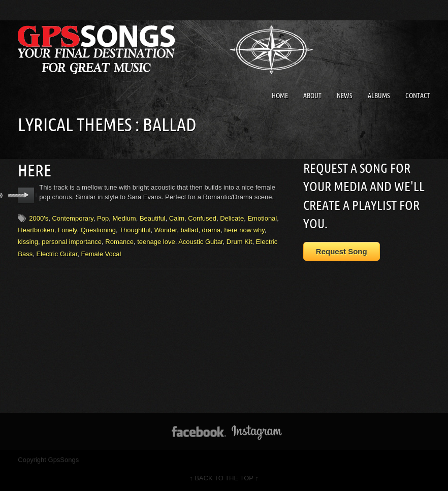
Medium (124, 218)
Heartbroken (36, 230)
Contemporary (72, 218)
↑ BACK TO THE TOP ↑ (224, 478)
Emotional (262, 218)
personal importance (72, 242)
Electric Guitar (57, 254)
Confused (202, 218)
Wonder (166, 230)
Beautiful (153, 218)
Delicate (232, 218)
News (345, 96)
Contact (418, 96)
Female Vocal (101, 254)
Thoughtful (135, 230)
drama (211, 230)
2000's (39, 218)
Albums (379, 96)
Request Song (342, 251)
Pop (103, 218)
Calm (177, 218)
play (26, 195)
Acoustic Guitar (200, 242)
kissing (28, 242)
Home (280, 96)
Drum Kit (239, 242)
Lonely (67, 230)
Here (35, 170)
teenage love (156, 242)
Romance (119, 242)
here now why (245, 230)
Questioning (98, 230)
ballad (190, 230)
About (312, 96)
